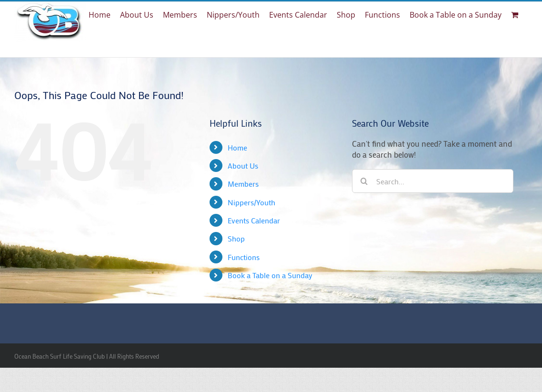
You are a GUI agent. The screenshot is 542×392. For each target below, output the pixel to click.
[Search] (364, 181)
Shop (236, 238)
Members (243, 184)
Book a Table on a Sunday (270, 275)
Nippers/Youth (251, 202)
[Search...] (433, 181)
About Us (243, 166)
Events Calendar (254, 220)
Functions (244, 257)
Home (237, 147)
